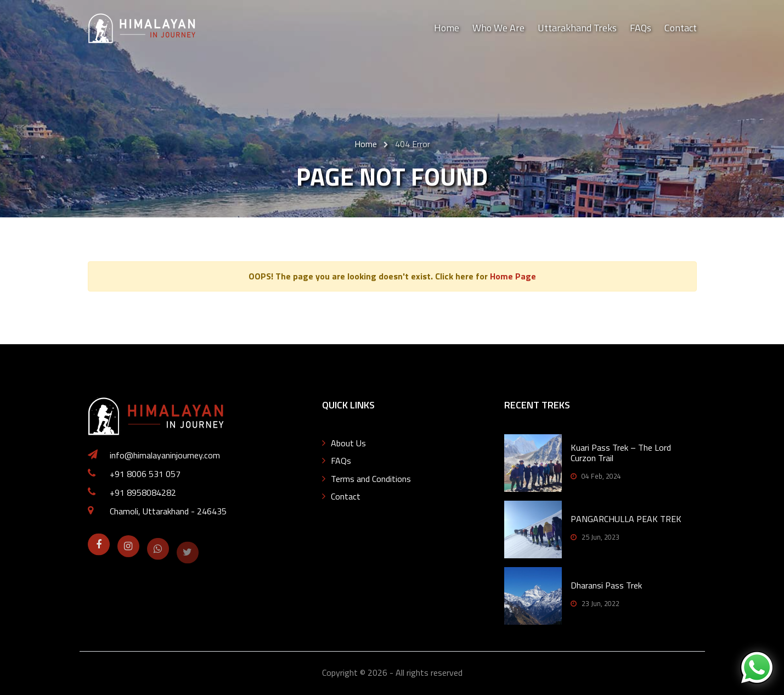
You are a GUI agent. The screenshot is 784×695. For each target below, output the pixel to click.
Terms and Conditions (371, 479)
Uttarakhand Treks (577, 28)
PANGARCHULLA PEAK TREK (626, 519)
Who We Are (498, 28)
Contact (681, 28)
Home (447, 28)
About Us (348, 443)
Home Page (513, 276)
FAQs (641, 28)
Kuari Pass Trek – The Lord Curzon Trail (621, 453)
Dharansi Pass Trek (606, 585)
